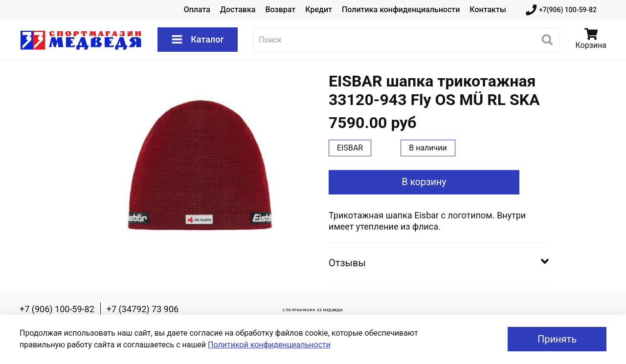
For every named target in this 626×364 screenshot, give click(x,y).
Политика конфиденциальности (401, 10)
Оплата (197, 10)
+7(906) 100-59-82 (561, 10)
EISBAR (350, 148)
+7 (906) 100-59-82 (57, 309)
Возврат (280, 10)
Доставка (238, 10)
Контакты (488, 10)
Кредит (319, 10)
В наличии (428, 148)
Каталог (198, 40)
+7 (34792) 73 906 (143, 309)
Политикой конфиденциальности (269, 345)
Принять (557, 339)
